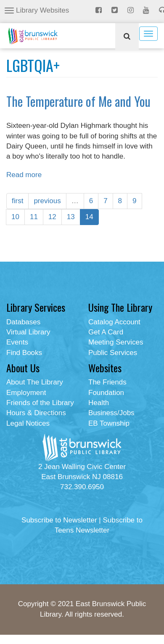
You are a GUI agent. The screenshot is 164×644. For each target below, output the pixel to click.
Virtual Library (28, 332)
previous (47, 201)
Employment (26, 393)
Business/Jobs (111, 413)
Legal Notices (28, 423)
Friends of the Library (40, 403)
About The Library (35, 382)
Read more (24, 175)
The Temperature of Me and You (78, 101)
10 (15, 217)
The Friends (107, 382)
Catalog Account (114, 322)
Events (17, 342)
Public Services (113, 353)
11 (34, 217)
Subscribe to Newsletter (59, 520)
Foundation (106, 393)
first (17, 201)
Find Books (24, 353)
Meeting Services (116, 342)
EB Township (109, 423)
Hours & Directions (36, 413)
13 (71, 217)
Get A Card (106, 332)
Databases (23, 322)
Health (99, 403)
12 (52, 217)
